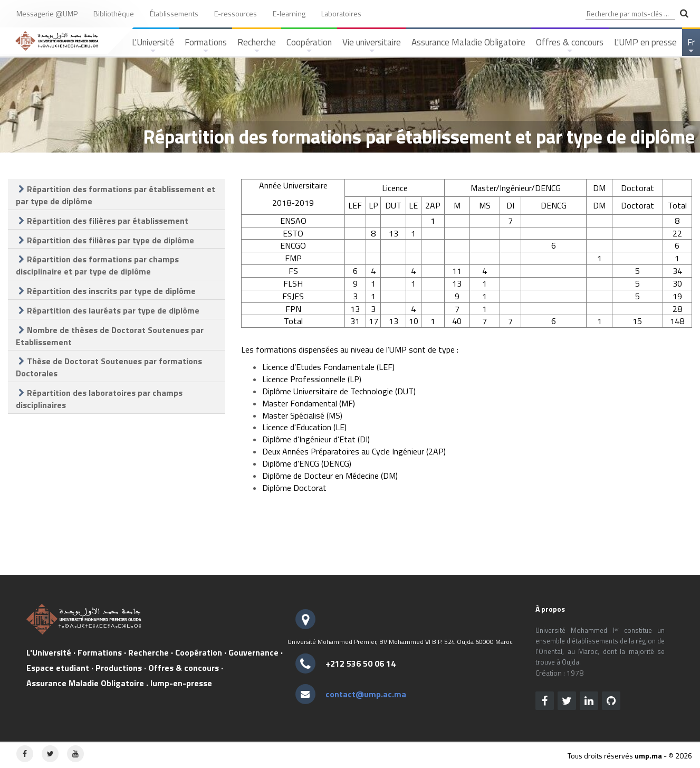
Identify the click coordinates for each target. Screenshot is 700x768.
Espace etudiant (58, 668)
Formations (206, 46)
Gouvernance (253, 652)
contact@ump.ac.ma (366, 694)
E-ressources (236, 13)
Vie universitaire (372, 46)
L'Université (153, 46)
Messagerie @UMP (47, 13)
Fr (692, 46)
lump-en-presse (181, 683)
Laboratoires (341, 13)
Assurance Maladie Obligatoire (468, 42)
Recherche (257, 46)
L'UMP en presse (645, 42)
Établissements (174, 13)
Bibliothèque (114, 13)
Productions (119, 668)
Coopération (309, 46)
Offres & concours (570, 46)
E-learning (289, 13)
